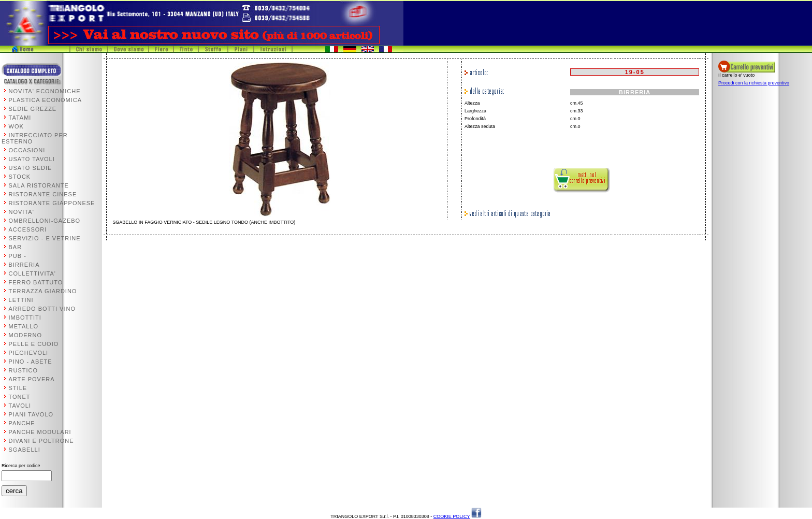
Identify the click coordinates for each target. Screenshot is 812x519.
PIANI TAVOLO (31, 414)
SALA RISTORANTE (39, 185)
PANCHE (22, 423)
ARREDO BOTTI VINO (42, 309)
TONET (20, 397)
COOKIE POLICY (452, 516)
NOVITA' (21, 212)
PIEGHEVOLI (29, 353)
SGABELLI (25, 450)
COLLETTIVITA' (32, 273)
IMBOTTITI (25, 318)
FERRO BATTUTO (36, 282)
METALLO (24, 326)
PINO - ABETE (31, 362)
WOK (16, 126)
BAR (16, 247)
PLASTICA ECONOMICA (45, 100)
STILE (18, 388)
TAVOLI (20, 406)
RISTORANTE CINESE (43, 194)
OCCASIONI (27, 150)
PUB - (18, 256)
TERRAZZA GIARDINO (43, 291)
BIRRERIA (24, 265)
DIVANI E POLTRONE (41, 441)
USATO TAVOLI (32, 159)
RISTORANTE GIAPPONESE (52, 203)
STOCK (20, 177)
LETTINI (21, 300)
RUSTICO (24, 370)
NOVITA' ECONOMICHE (45, 91)
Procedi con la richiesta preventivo (754, 83)
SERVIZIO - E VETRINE (45, 238)
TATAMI (20, 118)
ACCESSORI (28, 229)
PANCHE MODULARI (40, 432)
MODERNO (25, 335)
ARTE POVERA (32, 379)
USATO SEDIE (31, 168)
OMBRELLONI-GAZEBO (45, 221)
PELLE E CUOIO (34, 344)
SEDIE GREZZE (33, 109)
